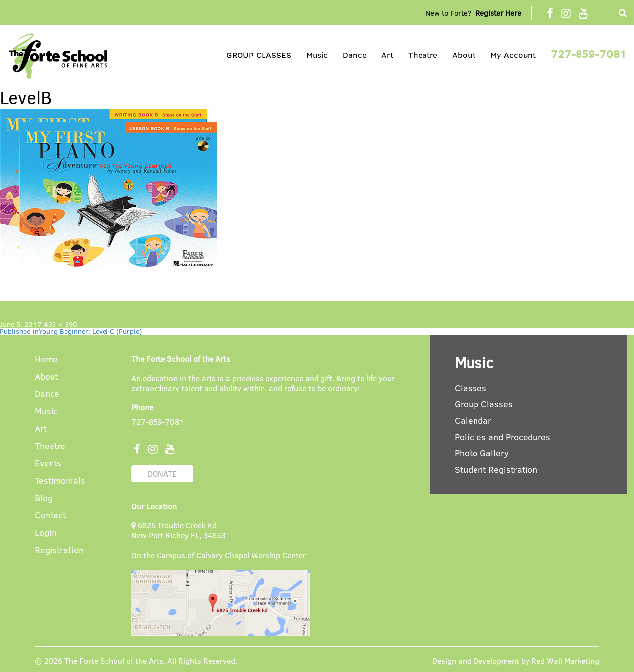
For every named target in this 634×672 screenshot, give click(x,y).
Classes (471, 388)
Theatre (423, 55)
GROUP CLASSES (259, 55)
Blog (44, 498)
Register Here (498, 13)
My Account (513, 55)
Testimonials (60, 481)
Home (46, 360)
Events (48, 464)
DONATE (162, 474)
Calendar (473, 420)
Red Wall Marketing (565, 660)
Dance (355, 55)
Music (317, 55)
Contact (50, 516)
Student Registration (496, 469)
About (464, 55)
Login (46, 533)
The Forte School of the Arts (114, 660)
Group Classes (484, 404)
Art (387, 55)
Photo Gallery (482, 453)
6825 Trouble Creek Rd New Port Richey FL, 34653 (179, 530)
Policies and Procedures (502, 437)
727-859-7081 (589, 54)
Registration (59, 550)
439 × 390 (60, 324)
